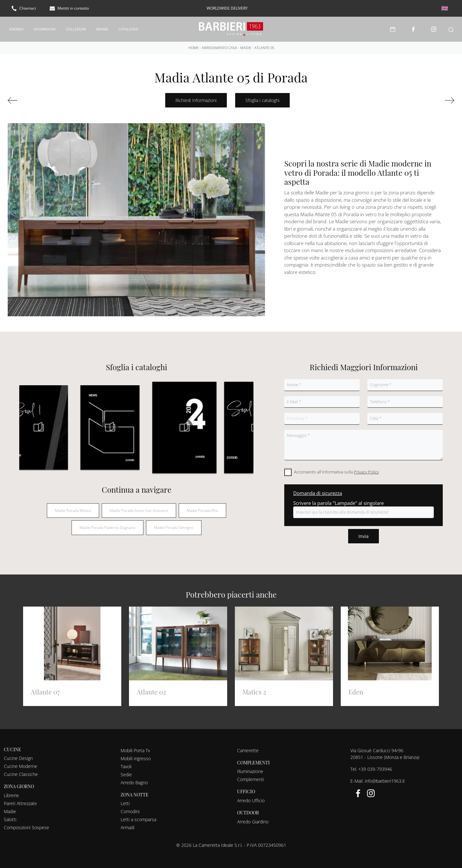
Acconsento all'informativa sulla (336, 468)
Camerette (248, 747)
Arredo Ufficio (251, 797)
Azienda (16, 27)
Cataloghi (128, 27)
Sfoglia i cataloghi (262, 97)
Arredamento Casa (219, 44)
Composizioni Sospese (26, 824)
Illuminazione (250, 768)
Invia (364, 533)
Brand (102, 27)
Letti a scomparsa (138, 816)
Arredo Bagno (134, 779)
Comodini (130, 808)
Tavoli (126, 763)
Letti (125, 800)
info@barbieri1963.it (385, 777)
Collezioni (76, 27)
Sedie (126, 771)
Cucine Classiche (21, 771)
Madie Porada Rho (202, 507)
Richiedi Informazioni (196, 97)
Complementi (251, 776)
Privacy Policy (366, 468)
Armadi (128, 824)
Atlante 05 (264, 44)
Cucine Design (18, 755)
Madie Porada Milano (73, 507)
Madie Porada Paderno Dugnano (107, 524)
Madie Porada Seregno (174, 524)
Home (193, 44)
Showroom (45, 27)
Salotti (10, 816)
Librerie (11, 792)
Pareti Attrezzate (20, 800)
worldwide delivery (227, 8)
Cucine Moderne (21, 763)
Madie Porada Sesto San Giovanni (139, 507)
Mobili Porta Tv (135, 747)
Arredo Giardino (253, 818)
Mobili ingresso (136, 755)
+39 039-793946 (375, 766)
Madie (246, 44)
